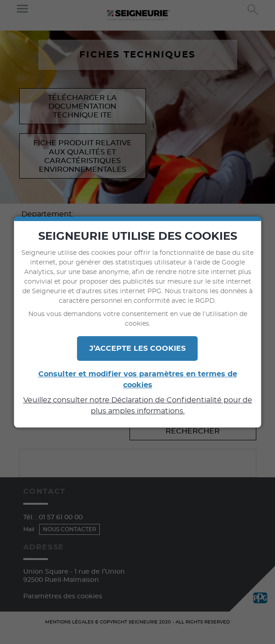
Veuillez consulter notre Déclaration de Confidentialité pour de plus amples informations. (138, 406)
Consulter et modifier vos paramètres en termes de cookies (138, 380)
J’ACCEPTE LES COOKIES (137, 348)
